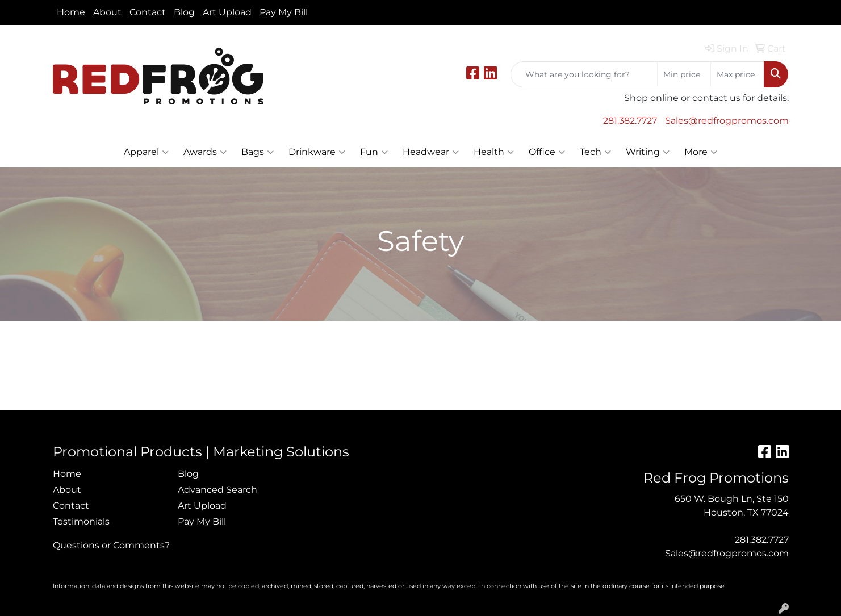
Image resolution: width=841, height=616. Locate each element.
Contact (148, 12)
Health (494, 152)
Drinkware (317, 152)
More (701, 152)
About (107, 12)
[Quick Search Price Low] (684, 74)
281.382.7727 (630, 121)
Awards (205, 152)
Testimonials (81, 521)
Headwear (431, 152)
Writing (648, 152)
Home (71, 12)
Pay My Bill (284, 12)
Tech (595, 152)
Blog (184, 12)
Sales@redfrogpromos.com (727, 121)
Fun (374, 152)
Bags (258, 152)
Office (547, 152)
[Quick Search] (584, 74)
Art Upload (227, 12)
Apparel (146, 152)
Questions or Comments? (111, 545)
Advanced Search (217, 490)
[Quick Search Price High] (737, 74)
